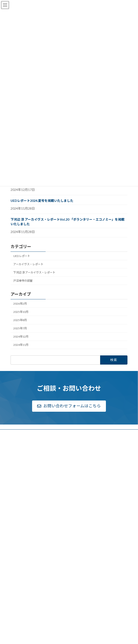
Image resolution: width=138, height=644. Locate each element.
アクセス (19, 476)
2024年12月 (21, 337)
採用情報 (19, 481)
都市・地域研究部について (30, 537)
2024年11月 (21, 345)
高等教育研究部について (28, 512)
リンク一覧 (20, 602)
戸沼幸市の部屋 (23, 281)
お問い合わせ (22, 591)
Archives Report (26, 569)
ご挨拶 (17, 453)
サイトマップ (22, 619)
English (18, 624)
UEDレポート (22, 256)
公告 (16, 470)
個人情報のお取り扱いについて (33, 613)
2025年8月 (20, 320)
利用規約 (19, 607)
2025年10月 (21, 312)
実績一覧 (19, 518)
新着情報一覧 (22, 487)
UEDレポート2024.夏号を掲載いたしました (42, 201)
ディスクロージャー (25, 464)
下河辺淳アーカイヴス (27, 559)
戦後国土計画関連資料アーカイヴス (38, 564)
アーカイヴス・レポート (28, 264)
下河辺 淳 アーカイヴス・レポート (34, 272)
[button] (69, 406)
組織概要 (19, 459)
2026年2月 (20, 303)
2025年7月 (20, 328)
